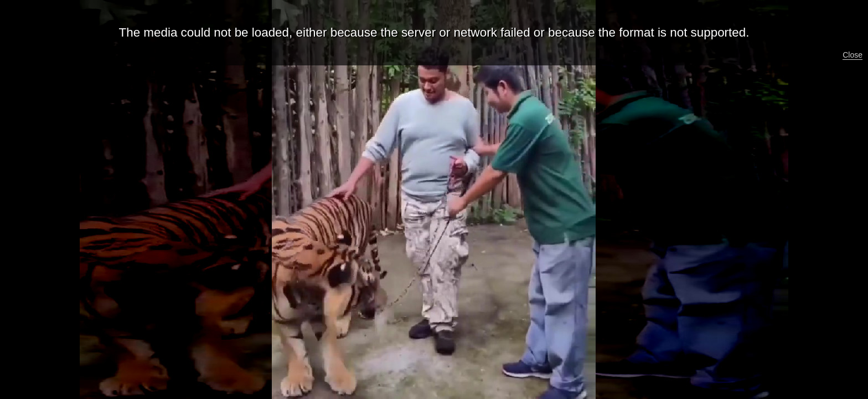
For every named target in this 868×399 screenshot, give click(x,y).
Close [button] (852, 55)
